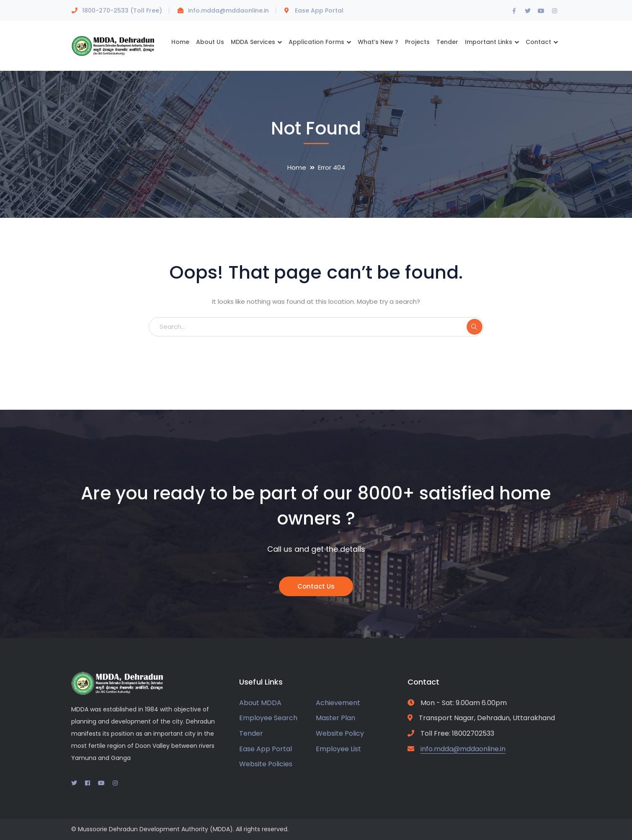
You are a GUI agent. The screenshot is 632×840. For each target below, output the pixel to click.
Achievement (338, 703)
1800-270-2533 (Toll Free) (122, 10)
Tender (251, 733)
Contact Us (316, 586)
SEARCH (475, 327)
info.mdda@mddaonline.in (228, 10)
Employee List (338, 749)
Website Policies (266, 764)
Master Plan (335, 718)
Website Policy (340, 733)
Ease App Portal (319, 10)
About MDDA (260, 703)
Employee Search (268, 718)
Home (297, 167)
